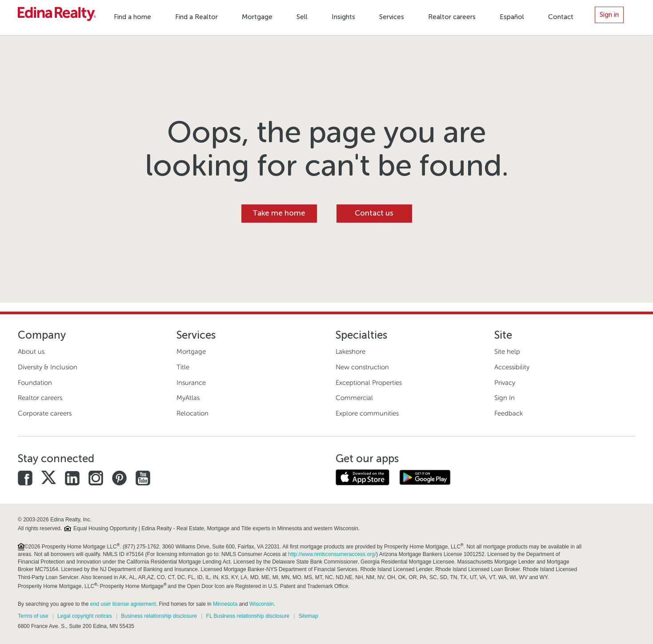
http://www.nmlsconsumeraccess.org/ (332, 554)
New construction (362, 367)
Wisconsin (262, 604)
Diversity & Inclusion (48, 367)
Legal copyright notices (85, 616)
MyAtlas (188, 398)
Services (392, 17)
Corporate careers (45, 413)
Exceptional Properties (369, 383)
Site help (507, 352)
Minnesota (225, 604)
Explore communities (367, 413)
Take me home (279, 213)
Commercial (354, 398)
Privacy (505, 383)
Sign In (505, 398)
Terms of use (33, 616)
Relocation (192, 413)
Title (183, 367)
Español (512, 17)
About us (31, 352)
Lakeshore (351, 352)
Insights (343, 17)
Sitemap (308, 616)
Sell (302, 17)
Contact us (374, 213)
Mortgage (257, 17)
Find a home (132, 17)
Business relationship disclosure (159, 616)
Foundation (35, 383)
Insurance (191, 383)
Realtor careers (452, 17)
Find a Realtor (196, 17)
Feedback (509, 413)
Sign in (609, 15)
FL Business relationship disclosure (248, 616)
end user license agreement (123, 604)
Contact (561, 17)
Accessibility (512, 367)
